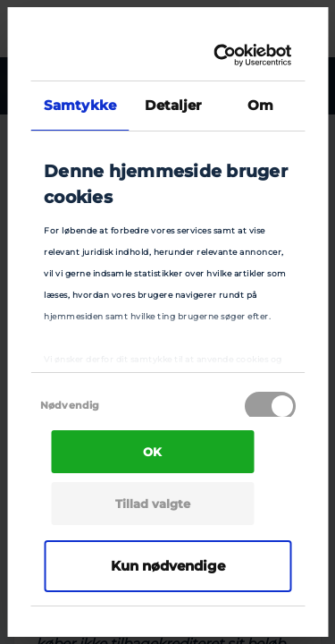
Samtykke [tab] (80, 105)
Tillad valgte (153, 504)
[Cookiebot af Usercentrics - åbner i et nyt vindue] (222, 55)
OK (152, 452)
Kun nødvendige (168, 566)
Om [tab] (260, 105)
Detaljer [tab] (173, 105)
